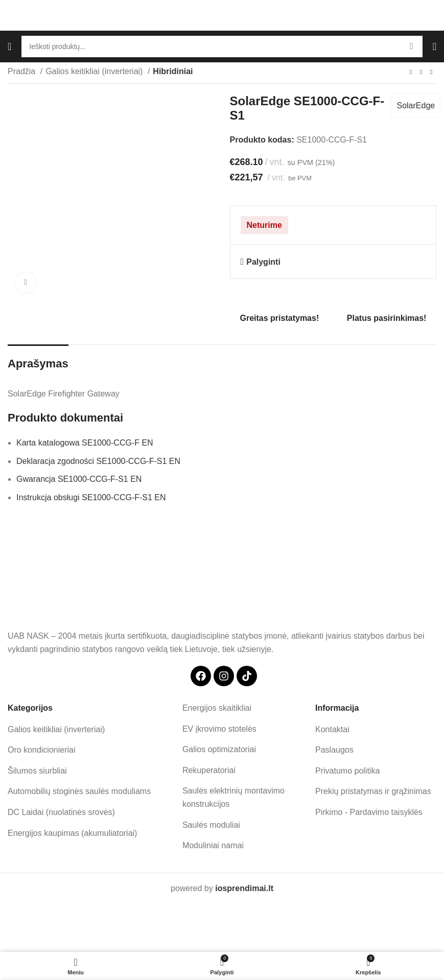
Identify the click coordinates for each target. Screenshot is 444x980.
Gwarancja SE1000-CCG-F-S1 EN (79, 479)
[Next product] (431, 73)
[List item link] (91, 730)
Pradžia (23, 71)
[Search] (222, 46)
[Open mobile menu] (9, 46)
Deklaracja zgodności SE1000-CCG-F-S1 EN (98, 461)
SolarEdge (416, 106)
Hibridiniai (173, 71)
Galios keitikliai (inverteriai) (95, 71)
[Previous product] (411, 73)
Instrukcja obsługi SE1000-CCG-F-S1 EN (91, 497)
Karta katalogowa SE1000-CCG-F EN (85, 443)
